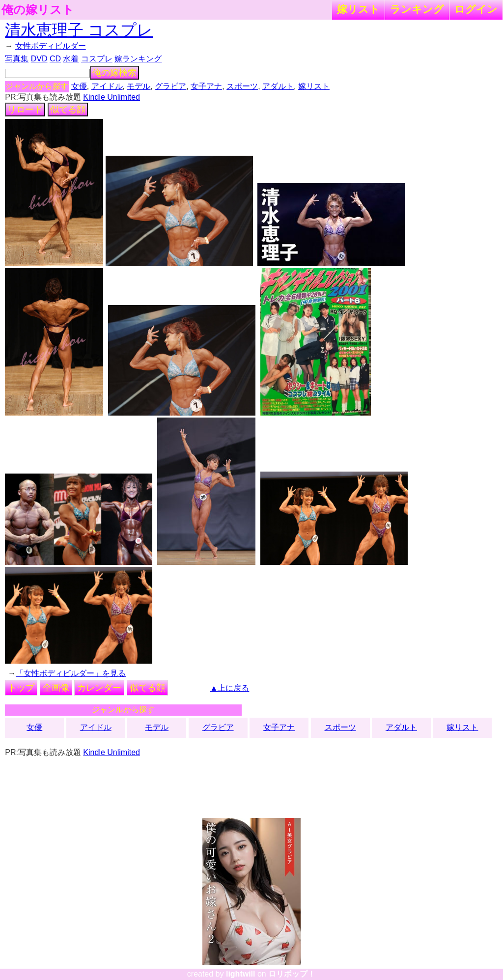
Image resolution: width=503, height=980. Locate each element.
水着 (71, 59)
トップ (21, 688)
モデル (139, 86)
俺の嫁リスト (38, 10)
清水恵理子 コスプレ (79, 30)
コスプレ (97, 59)
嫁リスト (358, 9)
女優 (79, 86)
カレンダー (99, 688)
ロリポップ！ (292, 974)
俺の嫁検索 (114, 73)
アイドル (107, 86)
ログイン (476, 9)
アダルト (278, 86)
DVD (39, 59)
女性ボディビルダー (51, 46)
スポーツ (242, 86)
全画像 (56, 688)
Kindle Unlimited (112, 97)
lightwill (241, 974)
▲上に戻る (230, 688)
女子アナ (206, 86)
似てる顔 (68, 110)
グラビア (170, 86)
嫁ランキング (138, 59)
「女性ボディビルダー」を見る (71, 673)
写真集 (17, 59)
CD (55, 59)
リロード (25, 110)
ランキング (417, 9)
